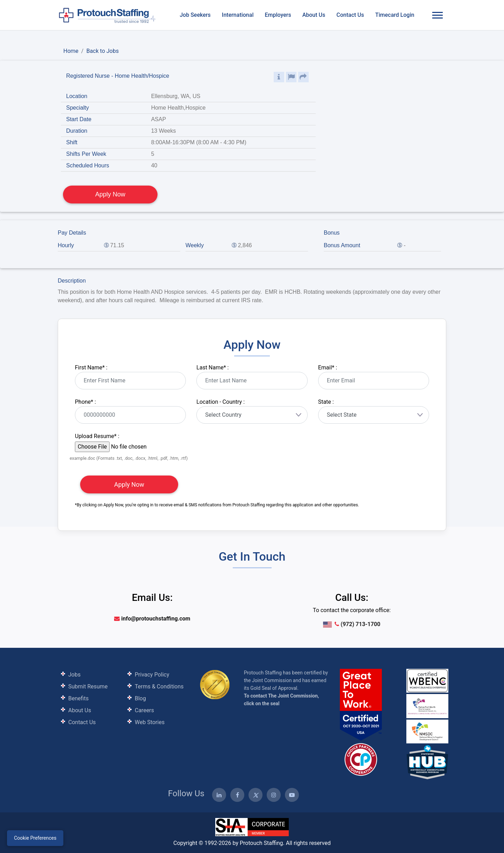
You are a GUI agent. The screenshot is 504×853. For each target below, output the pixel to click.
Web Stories (150, 722)
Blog (140, 698)
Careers (144, 710)
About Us (314, 15)
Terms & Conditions (159, 686)
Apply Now (110, 194)
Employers (278, 15)
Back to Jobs (103, 51)
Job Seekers (195, 15)
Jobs (74, 675)
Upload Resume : (97, 436)
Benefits (78, 698)
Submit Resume (88, 686)
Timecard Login (395, 15)
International (238, 15)
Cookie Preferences (35, 838)
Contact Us (350, 15)
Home (71, 51)
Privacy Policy (152, 675)
